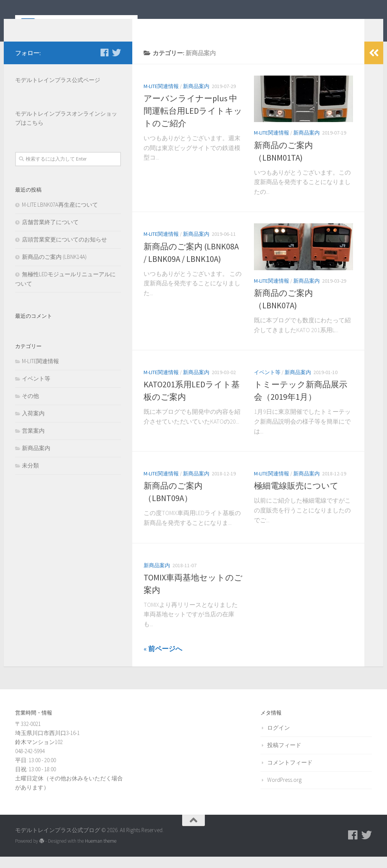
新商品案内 (196, 97)
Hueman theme (101, 852)
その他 (30, 407)
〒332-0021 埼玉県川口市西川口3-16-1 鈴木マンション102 (47, 744)
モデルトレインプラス (43, 125)
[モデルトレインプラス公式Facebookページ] (104, 64)
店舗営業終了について (50, 233)
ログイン (279, 739)
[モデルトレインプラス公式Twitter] (116, 64)
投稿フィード (284, 756)
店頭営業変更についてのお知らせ (64, 251)
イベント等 (267, 384)
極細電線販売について (296, 497)
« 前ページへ (163, 660)
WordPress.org (284, 791)
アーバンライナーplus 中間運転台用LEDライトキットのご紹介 (193, 122)
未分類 (30, 477)
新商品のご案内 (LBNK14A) (54, 268)
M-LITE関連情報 (161, 97)
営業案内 (33, 442)
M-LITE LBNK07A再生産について (60, 216)
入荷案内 (33, 425)
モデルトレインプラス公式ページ (58, 91)
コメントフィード (290, 774)
